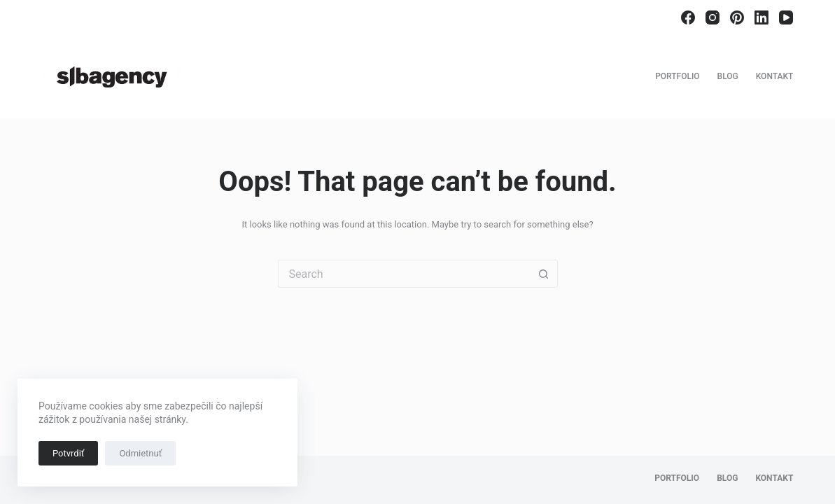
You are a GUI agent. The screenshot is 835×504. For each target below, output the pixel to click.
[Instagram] (713, 17)
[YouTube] (786, 17)
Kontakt (775, 76)
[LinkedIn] (762, 17)
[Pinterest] (737, 17)
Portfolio (677, 76)
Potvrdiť (68, 453)
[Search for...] (404, 274)
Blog (728, 76)
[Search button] (544, 274)
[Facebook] (688, 17)
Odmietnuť (140, 453)
